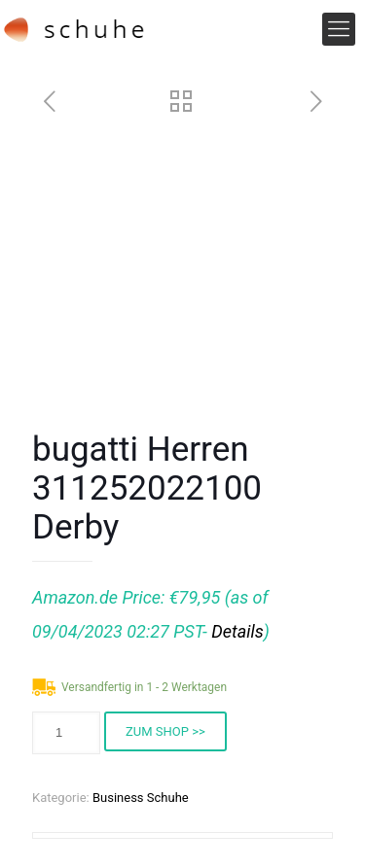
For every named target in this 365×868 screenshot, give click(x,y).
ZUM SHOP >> (165, 731)
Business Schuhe (141, 798)
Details (237, 631)
